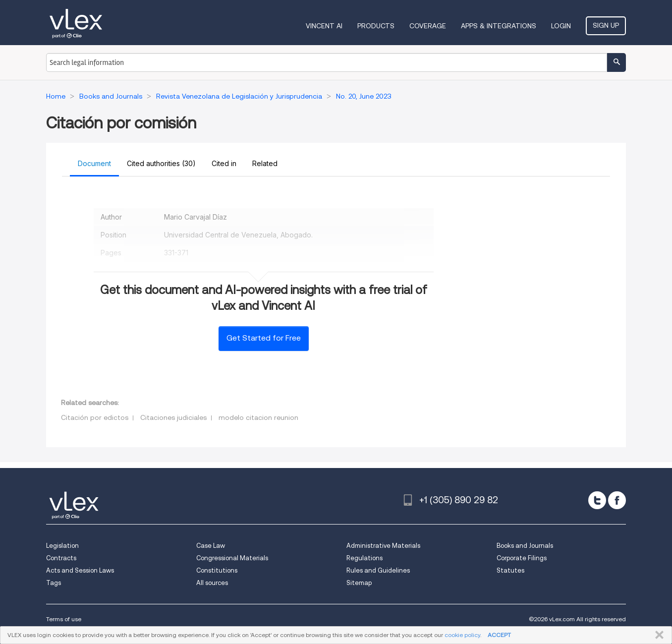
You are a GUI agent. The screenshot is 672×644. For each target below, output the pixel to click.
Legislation (62, 546)
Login (561, 26)
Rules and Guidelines (378, 570)
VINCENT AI (324, 26)
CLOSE (657, 635)
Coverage (428, 26)
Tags (54, 583)
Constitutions (217, 570)
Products (376, 26)
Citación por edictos (95, 417)
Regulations (364, 558)
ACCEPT (499, 635)
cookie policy (462, 635)
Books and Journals (525, 546)
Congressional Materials (232, 558)
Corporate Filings (522, 558)
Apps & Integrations (499, 26)
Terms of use (64, 619)
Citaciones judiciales (173, 417)
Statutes (510, 570)
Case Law (211, 546)
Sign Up (606, 25)
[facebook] (617, 500)
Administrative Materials (383, 546)
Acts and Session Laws (80, 570)
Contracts (61, 558)
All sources (212, 583)
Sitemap (359, 583)
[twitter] (597, 500)
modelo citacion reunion (258, 417)
